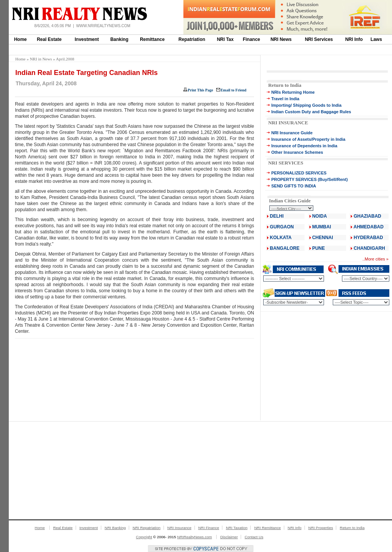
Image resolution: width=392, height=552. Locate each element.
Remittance (152, 39)
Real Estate (49, 39)
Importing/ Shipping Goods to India (306, 105)
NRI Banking (115, 528)
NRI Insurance (179, 528)
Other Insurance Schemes (297, 152)
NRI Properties (321, 528)
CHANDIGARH (369, 248)
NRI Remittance (267, 528)
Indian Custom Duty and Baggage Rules (311, 112)
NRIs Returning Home (293, 92)
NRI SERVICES (286, 163)
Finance (251, 39)
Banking (119, 39)
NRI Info (354, 39)
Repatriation (192, 39)
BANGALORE (284, 248)
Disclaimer (229, 537)
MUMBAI (322, 227)
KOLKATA (281, 238)
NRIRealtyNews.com (195, 537)
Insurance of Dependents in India (304, 146)
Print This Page (200, 90)
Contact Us (254, 537)
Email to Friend (233, 90)
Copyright (144, 537)
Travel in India (285, 99)
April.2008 (65, 59)
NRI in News (41, 59)
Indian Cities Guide (290, 201)
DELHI (277, 216)
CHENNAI (323, 238)
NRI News (281, 39)
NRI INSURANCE (288, 123)
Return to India (285, 85)
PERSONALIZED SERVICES (299, 173)
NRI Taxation (236, 528)
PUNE (318, 248)
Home (20, 39)
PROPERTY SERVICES (294, 179)
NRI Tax (225, 39)
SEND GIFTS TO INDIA (294, 186)
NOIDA (320, 216)
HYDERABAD (369, 238)
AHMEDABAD (369, 227)
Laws (376, 39)
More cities (375, 259)
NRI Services (319, 39)
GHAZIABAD (368, 216)
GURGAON (282, 227)
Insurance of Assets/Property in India (308, 139)
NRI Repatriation (147, 528)
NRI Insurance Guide (292, 133)
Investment (87, 39)
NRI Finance (209, 528)
